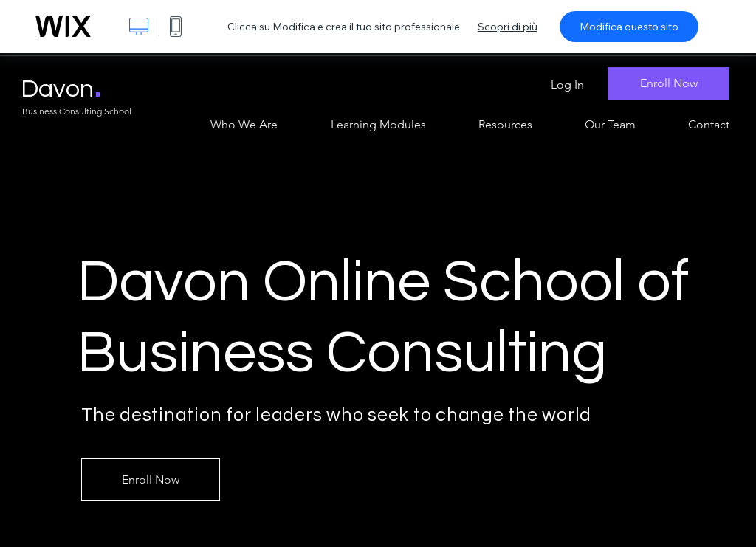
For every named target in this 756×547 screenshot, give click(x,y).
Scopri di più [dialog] (508, 27)
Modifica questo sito (629, 27)
